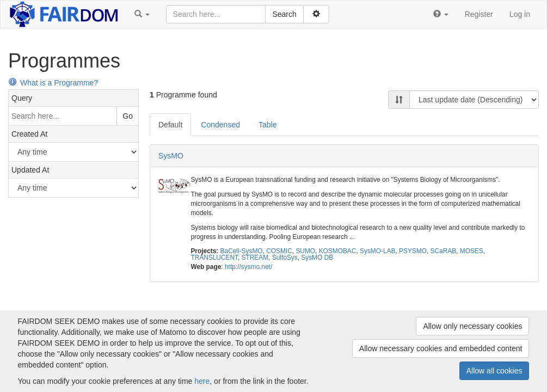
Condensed (220, 125)
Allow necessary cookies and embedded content (441, 348)
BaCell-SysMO (242, 251)
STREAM (255, 258)
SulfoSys (285, 258)
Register (479, 14)
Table (268, 125)
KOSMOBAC (338, 251)
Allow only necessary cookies (472, 326)
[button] (142, 14)
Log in (520, 14)
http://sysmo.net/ (248, 267)
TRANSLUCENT (214, 258)
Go (128, 116)
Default (170, 125)
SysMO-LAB (377, 251)
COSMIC (279, 251)
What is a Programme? (53, 83)
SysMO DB (317, 258)
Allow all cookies (494, 371)
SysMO (171, 156)
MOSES (472, 251)
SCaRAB (444, 251)
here (202, 381)
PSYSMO (413, 251)
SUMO (305, 251)
